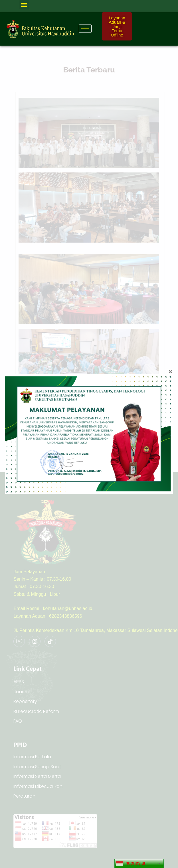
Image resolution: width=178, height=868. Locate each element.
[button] (24, 5)
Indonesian (131, 863)
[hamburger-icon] (85, 29)
